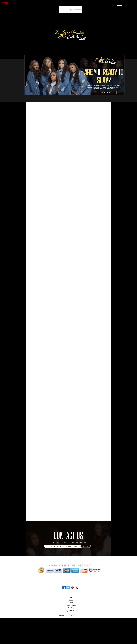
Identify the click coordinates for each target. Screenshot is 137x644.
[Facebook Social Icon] (64, 588)
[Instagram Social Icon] (77, 588)
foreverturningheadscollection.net (74, 616)
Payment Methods (71, 611)
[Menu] (119, 4)
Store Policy (71, 608)
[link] (5, 3)
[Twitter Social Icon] (68, 588)
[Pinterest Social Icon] (72, 588)
